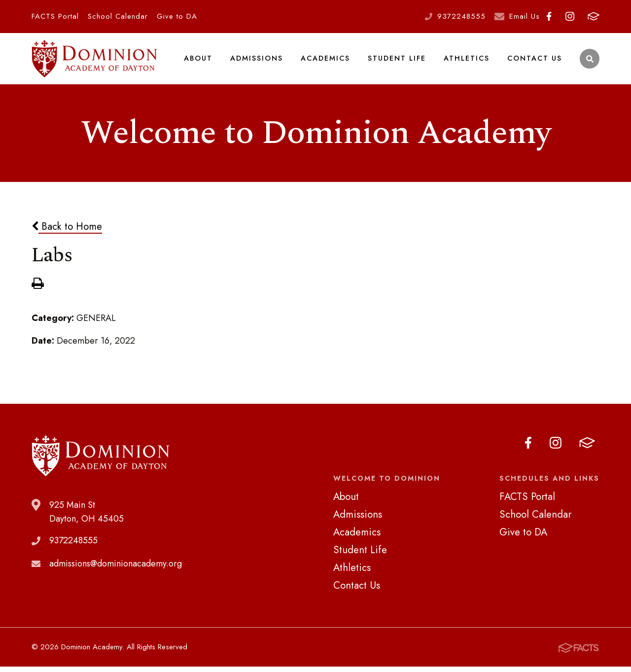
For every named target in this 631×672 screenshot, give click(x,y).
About (199, 61)
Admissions (257, 61)
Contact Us (535, 61)
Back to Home (67, 232)
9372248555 (461, 16)
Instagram (570, 16)
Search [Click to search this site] (590, 62)
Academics (326, 61)
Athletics (467, 61)
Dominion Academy (95, 62)
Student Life (397, 61)
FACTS (594, 16)
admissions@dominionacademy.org (116, 569)
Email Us (525, 16)
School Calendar (118, 16)
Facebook (549, 16)
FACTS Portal (55, 16)
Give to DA (177, 16)
